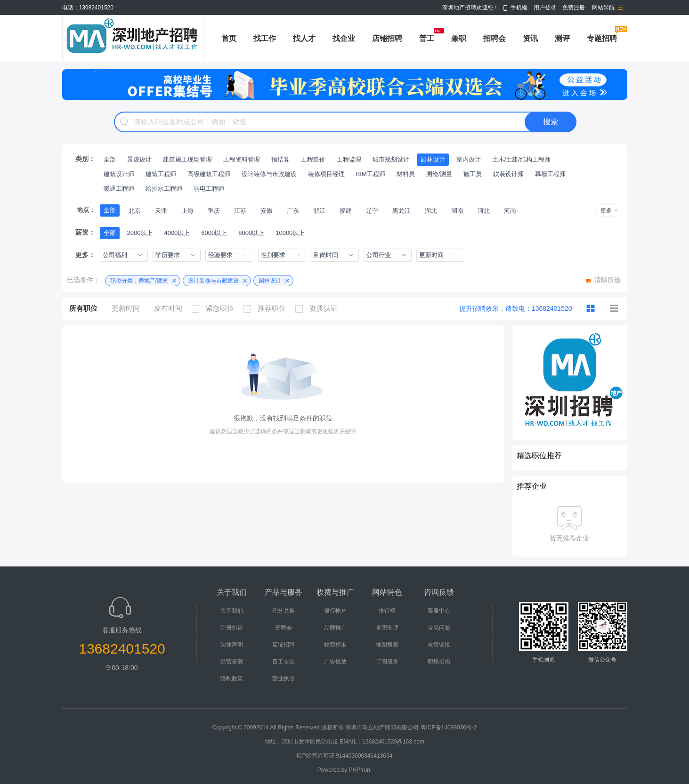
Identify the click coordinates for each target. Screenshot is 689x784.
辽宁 (372, 211)
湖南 (457, 211)
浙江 (319, 211)
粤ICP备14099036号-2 (449, 727)
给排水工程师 (164, 189)
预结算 (280, 159)
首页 (229, 38)
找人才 (304, 38)
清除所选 (608, 280)
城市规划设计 (391, 159)
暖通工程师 (119, 189)
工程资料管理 (242, 159)
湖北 (431, 211)
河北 (484, 211)
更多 (606, 210)
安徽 (267, 211)
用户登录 (545, 8)
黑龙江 (401, 211)
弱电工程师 (209, 189)
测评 (562, 38)
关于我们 (232, 611)
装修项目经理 (326, 174)
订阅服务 (387, 662)
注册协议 (232, 628)
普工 (427, 38)
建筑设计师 (119, 174)
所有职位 (83, 308)
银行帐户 (335, 611)
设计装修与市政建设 (269, 174)
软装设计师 (508, 174)
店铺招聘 (387, 38)
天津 (161, 211)
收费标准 (335, 645)
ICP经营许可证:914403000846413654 (344, 756)
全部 (110, 159)
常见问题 (439, 628)
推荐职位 (267, 308)
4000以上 (177, 233)
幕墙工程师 (550, 174)
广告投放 (335, 662)
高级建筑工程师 (209, 174)
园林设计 (433, 159)
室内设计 (469, 159)
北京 (135, 211)
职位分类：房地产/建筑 (139, 281)
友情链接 (439, 645)
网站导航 (603, 8)
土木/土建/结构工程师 (521, 159)
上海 (187, 211)
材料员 (406, 174)
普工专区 (284, 662)
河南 (510, 211)
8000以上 (251, 233)
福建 (346, 211)
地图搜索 (387, 645)
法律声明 (232, 645)
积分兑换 (284, 611)
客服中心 (439, 611)
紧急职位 (215, 308)
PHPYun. (361, 770)
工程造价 (313, 159)
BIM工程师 (371, 174)
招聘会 (494, 38)
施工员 (473, 174)
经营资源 (232, 662)
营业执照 (284, 679)
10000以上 (290, 233)
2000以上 (140, 233)
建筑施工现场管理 (187, 159)
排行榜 (387, 611)
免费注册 (574, 8)
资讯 (530, 38)
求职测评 (387, 628)
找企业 (344, 38)
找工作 (265, 38)
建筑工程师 (161, 174)
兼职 (459, 38)
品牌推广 (335, 628)
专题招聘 (602, 38)
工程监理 (349, 159)
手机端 (519, 8)
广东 (293, 211)
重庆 (214, 211)
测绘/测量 (439, 174)
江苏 (240, 211)
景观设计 (139, 159)
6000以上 (214, 233)
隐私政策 (232, 679)
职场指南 (439, 662)
